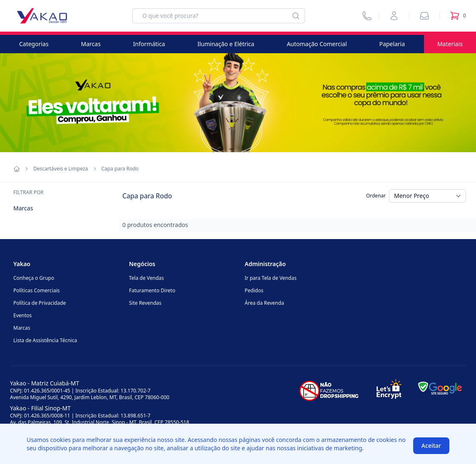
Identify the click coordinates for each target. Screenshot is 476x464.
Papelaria (392, 44)
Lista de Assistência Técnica (45, 340)
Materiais (450, 44)
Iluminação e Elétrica (226, 44)
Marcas (91, 44)
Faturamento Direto (152, 290)
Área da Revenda (264, 303)
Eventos (22, 315)
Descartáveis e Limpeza (61, 169)
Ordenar (376, 196)
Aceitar (431, 445)
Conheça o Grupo (34, 278)
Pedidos (254, 290)
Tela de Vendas (146, 278)
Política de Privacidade (40, 303)
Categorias (34, 44)
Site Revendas (145, 303)
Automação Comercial (317, 44)
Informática (149, 44)
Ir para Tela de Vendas (271, 278)
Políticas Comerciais (36, 290)
